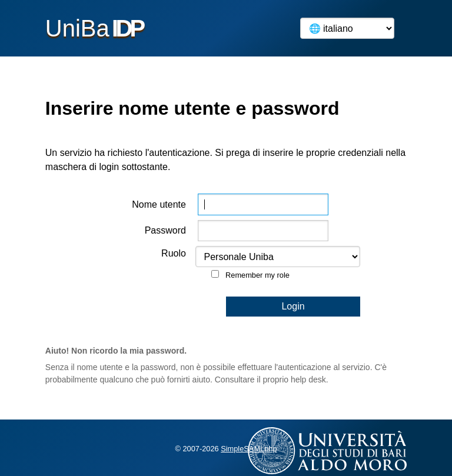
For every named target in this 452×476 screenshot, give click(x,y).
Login (293, 306)
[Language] (347, 28)
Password (165, 230)
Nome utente (159, 204)
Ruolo (174, 253)
